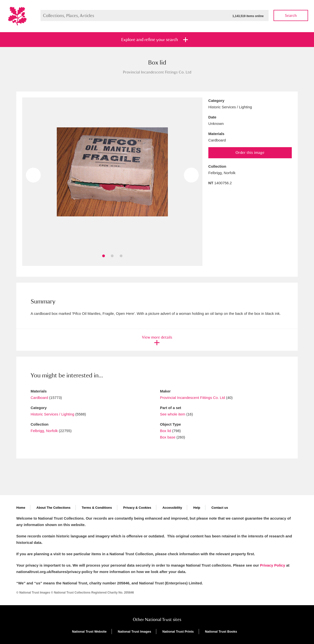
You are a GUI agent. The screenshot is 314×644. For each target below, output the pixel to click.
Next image (191, 175)
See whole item (173, 414)
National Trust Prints (178, 632)
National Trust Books (221, 632)
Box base (168, 437)
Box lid (166, 431)
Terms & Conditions (97, 508)
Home (21, 508)
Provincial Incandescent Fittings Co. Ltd (192, 398)
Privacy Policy (273, 565)
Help (197, 508)
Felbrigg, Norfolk (44, 431)
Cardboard (39, 398)
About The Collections (54, 508)
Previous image (33, 175)
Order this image (250, 152)
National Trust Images (134, 632)
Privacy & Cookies (137, 508)
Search (291, 15)
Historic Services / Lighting (52, 414)
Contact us (220, 508)
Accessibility (172, 508)
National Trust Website (89, 632)
